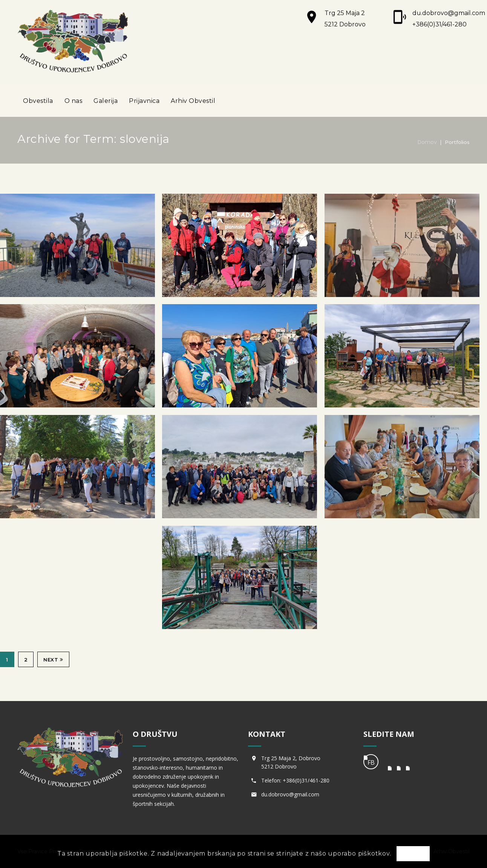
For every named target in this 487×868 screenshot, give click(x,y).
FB (371, 762)
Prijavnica (144, 101)
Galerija (106, 101)
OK (413, 854)
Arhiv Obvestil (193, 101)
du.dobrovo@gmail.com (449, 13)
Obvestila (38, 101)
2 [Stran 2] (26, 660)
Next (53, 660)
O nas (74, 101)
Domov (427, 142)
